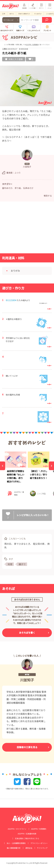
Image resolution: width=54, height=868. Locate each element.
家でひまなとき (22, 544)
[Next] (51, 466)
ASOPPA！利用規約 (32, 45)
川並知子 (27, 680)
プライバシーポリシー (39, 843)
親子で (22, 564)
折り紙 (18, 188)
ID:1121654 (11, 300)
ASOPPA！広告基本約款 (27, 834)
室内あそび (7, 188)
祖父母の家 (39, 544)
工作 (4, 14)
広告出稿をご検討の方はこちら (27, 838)
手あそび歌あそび (24, 14)
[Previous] (3, 466)
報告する (48, 196)
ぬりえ (12, 14)
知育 (10, 564)
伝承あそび (28, 188)
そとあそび (38, 14)
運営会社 (29, 848)
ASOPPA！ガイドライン (17, 829)
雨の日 (8, 544)
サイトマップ (42, 848)
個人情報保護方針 (14, 848)
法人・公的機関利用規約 (16, 843)
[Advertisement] (27, 228)
